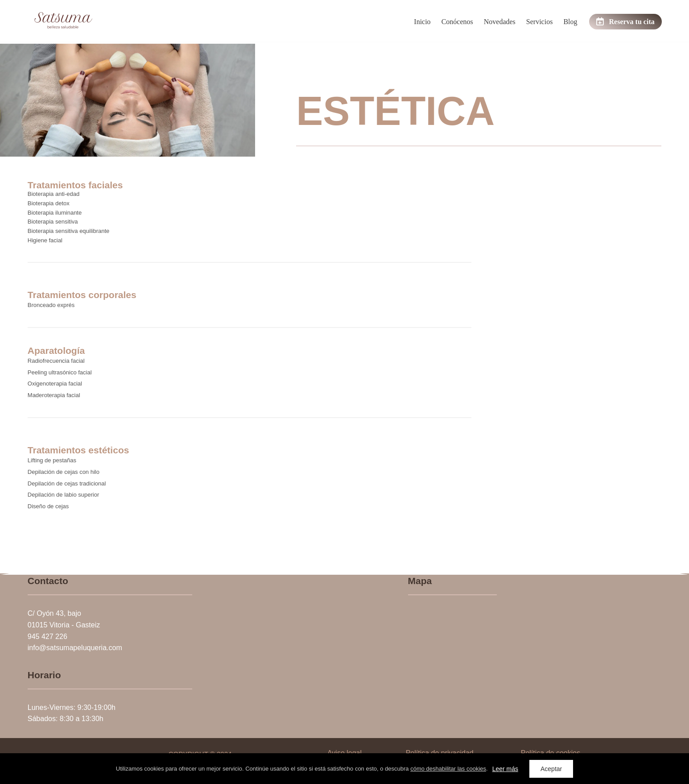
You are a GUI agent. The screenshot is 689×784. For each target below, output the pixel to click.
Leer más (505, 769)
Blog (570, 22)
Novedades (500, 22)
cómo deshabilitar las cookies (448, 769)
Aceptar (551, 769)
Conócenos (457, 22)
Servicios (540, 22)
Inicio (422, 22)
